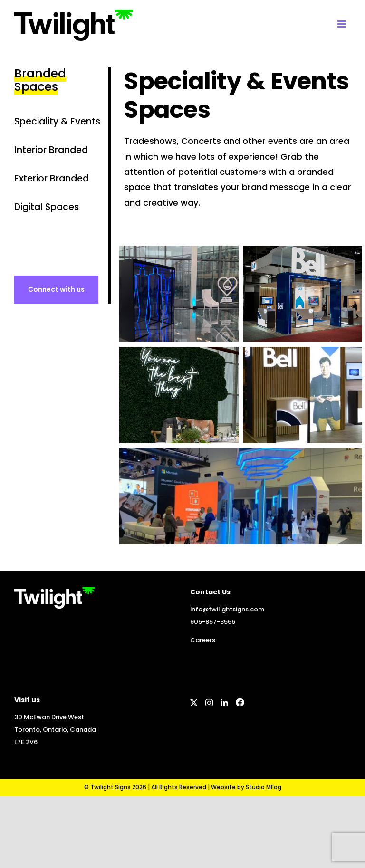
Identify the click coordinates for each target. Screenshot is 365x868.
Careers (203, 640)
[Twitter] (194, 703)
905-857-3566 (213, 622)
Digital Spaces (47, 207)
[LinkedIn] (224, 703)
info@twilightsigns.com (227, 609)
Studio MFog (264, 787)
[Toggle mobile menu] (342, 24)
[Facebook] (240, 702)
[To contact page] (56, 290)
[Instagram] (209, 703)
